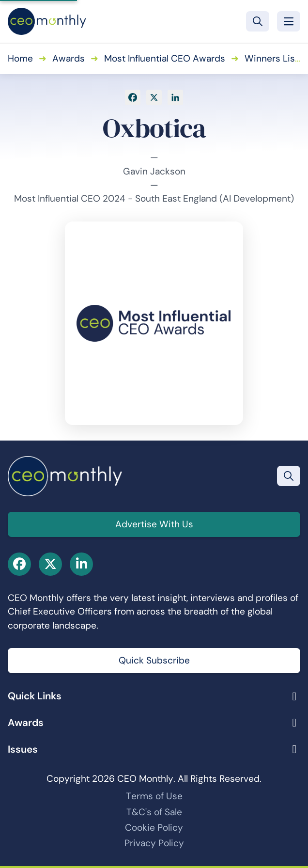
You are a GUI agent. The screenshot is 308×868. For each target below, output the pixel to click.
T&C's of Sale (154, 812)
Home (20, 58)
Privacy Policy (154, 843)
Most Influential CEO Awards (165, 58)
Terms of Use (154, 796)
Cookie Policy (154, 828)
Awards (69, 58)
